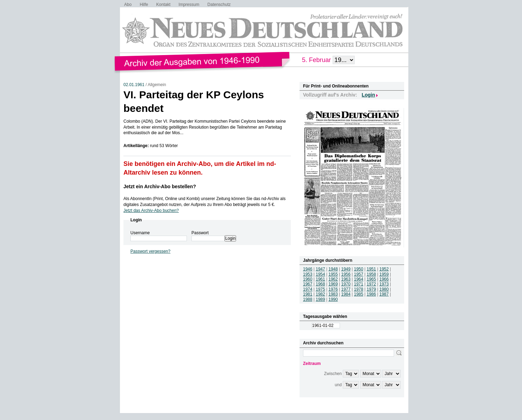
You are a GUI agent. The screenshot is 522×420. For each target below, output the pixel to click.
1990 (333, 299)
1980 (384, 289)
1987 (384, 294)
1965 (372, 279)
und (338, 385)
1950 (359, 269)
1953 (308, 274)
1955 (333, 274)
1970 (346, 284)
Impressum (189, 5)
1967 (308, 284)
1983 (333, 294)
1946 (308, 269)
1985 (359, 294)
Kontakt (163, 5)
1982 (321, 294)
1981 (308, 294)
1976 (333, 289)
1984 (346, 294)
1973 (384, 284)
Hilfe (144, 5)
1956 (346, 274)
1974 (308, 289)
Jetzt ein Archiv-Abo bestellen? (160, 186)
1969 (333, 284)
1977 (346, 289)
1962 (333, 279)
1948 (333, 269)
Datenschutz (219, 5)
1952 (384, 269)
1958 (372, 274)
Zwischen (333, 374)
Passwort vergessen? (150, 251)
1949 (346, 269)
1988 (308, 299)
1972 (372, 284)
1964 (359, 279)
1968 (321, 284)
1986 (372, 294)
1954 (321, 274)
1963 (346, 279)
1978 (359, 289)
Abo (128, 5)
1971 (359, 284)
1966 (384, 279)
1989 (321, 299)
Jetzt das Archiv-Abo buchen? (151, 211)
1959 (384, 274)
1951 (372, 269)
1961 (321, 279)
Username (140, 233)
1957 (359, 274)
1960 (308, 279)
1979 (372, 289)
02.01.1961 (134, 85)
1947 (321, 269)
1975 (321, 289)
